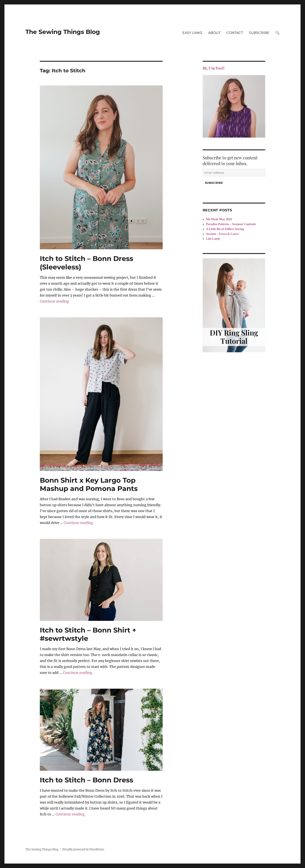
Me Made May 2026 (219, 219)
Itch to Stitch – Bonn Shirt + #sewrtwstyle (88, 634)
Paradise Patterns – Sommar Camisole (231, 224)
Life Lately (213, 239)
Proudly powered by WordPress (83, 849)
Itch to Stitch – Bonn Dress (87, 780)
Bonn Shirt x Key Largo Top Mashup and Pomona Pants (89, 484)
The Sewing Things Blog (63, 32)
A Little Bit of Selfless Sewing (225, 229)
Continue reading (54, 301)
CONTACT (235, 33)
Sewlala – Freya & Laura (222, 234)
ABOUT (214, 33)
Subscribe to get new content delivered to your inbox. (230, 160)
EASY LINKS (192, 33)
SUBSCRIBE (259, 33)
